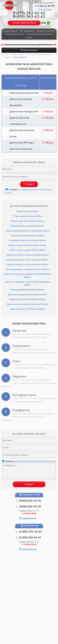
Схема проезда (29, 518)
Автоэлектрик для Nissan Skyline (27, 226)
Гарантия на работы (15, 34)
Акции (29, 38)
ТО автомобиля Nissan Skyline (28, 216)
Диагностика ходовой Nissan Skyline (27, 250)
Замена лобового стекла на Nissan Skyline (28, 255)
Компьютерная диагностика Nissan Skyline (28, 231)
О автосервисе (10, 31)
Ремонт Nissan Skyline (27, 211)
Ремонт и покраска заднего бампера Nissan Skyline (28, 283)
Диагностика (18, 54)
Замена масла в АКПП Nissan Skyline (28, 299)
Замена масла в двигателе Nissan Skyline (28, 304)
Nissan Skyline (20, 57)
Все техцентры (27, 31)
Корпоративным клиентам (40, 34)
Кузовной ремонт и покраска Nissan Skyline (27, 269)
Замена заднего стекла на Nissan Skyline (28, 265)
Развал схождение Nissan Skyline (28, 236)
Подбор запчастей (46, 31)
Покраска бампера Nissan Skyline (28, 290)
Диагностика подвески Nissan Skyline (28, 245)
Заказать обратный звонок (24, 23)
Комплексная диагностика (39, 54)
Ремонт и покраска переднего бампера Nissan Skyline (27, 276)
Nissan (7, 57)
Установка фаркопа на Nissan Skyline (27, 240)
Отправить (29, 184)
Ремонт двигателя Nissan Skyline (27, 221)
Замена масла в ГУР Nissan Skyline (28, 309)
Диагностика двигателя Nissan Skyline (28, 295)
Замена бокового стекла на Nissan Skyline (27, 260)
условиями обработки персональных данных (36, 461)
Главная (5, 54)
